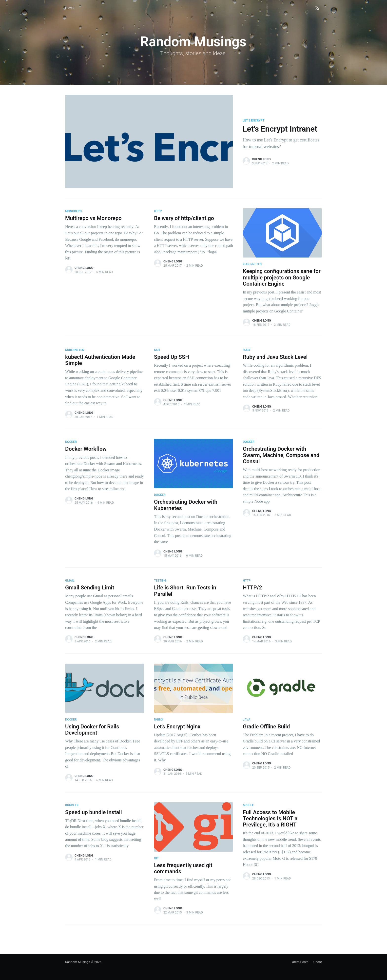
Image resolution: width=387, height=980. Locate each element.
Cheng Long (261, 159)
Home (70, 8)
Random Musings (78, 962)
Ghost (318, 962)
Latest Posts (300, 962)
